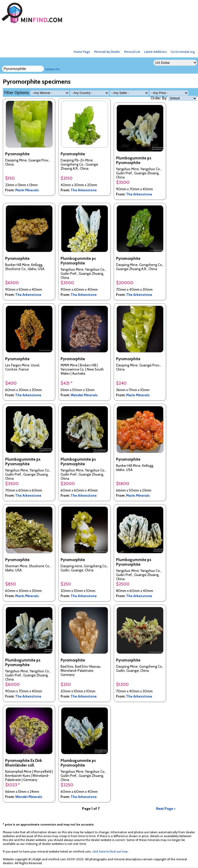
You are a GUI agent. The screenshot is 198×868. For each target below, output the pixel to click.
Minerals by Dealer (107, 52)
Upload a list (52, 69)
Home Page (82, 52)
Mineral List (132, 52)
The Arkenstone (84, 190)
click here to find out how (110, 851)
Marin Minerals (27, 190)
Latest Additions (155, 52)
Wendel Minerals (84, 395)
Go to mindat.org (183, 52)
